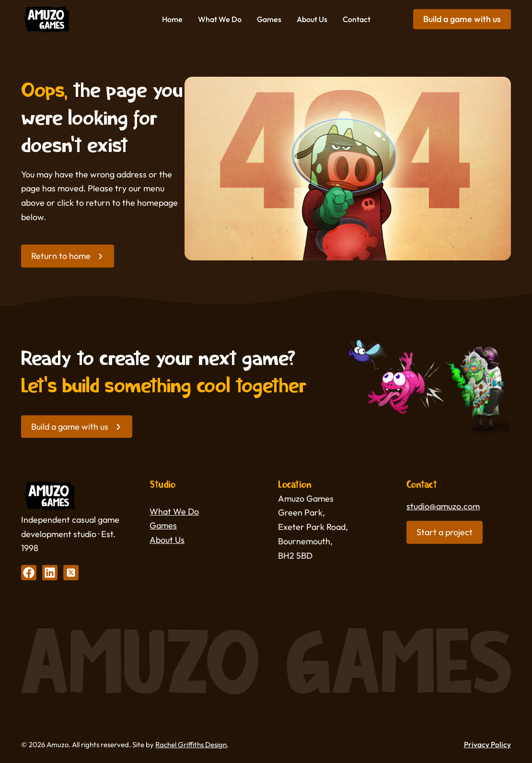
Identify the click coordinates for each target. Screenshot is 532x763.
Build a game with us (462, 19)
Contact (357, 19)
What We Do (220, 19)
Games (269, 19)
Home (172, 19)
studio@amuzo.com (443, 506)
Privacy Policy (487, 745)
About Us (312, 19)
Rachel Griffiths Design (191, 745)
